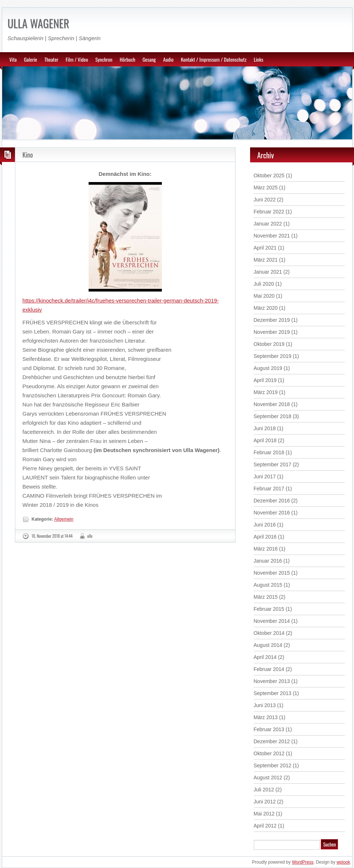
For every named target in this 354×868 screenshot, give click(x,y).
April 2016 (265, 537)
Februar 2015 (269, 609)
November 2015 (272, 573)
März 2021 (266, 260)
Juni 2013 (265, 705)
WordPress (303, 862)
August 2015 (268, 585)
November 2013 (272, 681)
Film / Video (77, 59)
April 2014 (265, 657)
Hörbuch (127, 59)
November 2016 (272, 513)
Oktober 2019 (269, 344)
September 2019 (273, 356)
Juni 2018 (265, 428)
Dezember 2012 (272, 741)
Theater (51, 59)
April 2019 (265, 380)
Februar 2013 (269, 729)
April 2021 (265, 248)
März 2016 (266, 549)
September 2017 (273, 464)
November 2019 (272, 332)
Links (258, 59)
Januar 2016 (268, 561)
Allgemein (64, 519)
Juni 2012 (265, 802)
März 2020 (266, 308)
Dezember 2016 (272, 501)
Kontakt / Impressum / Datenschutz (214, 59)
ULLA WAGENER (38, 23)
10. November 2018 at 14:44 (52, 536)
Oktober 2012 (269, 753)
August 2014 (268, 645)
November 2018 (272, 404)
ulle (90, 536)
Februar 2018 (269, 452)
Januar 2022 (268, 224)
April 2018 (265, 440)
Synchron (104, 59)
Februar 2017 (269, 489)
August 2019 (268, 368)
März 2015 (266, 597)
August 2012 (268, 778)
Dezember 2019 (272, 320)
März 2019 (266, 392)
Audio (168, 59)
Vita (13, 59)
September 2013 (273, 693)
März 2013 (266, 717)
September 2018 (273, 416)
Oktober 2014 (269, 633)
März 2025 (266, 188)
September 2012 (273, 765)
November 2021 (272, 236)
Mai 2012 (264, 814)
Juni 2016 (265, 525)
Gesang (149, 59)
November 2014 (272, 621)
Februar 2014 (269, 669)
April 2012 (265, 826)
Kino (28, 155)
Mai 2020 (264, 296)
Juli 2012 (264, 790)
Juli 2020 (264, 284)
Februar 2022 (269, 212)
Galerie (31, 59)
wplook (343, 862)
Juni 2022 (265, 200)
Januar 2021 (268, 272)
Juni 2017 (265, 477)
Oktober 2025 (269, 175)
